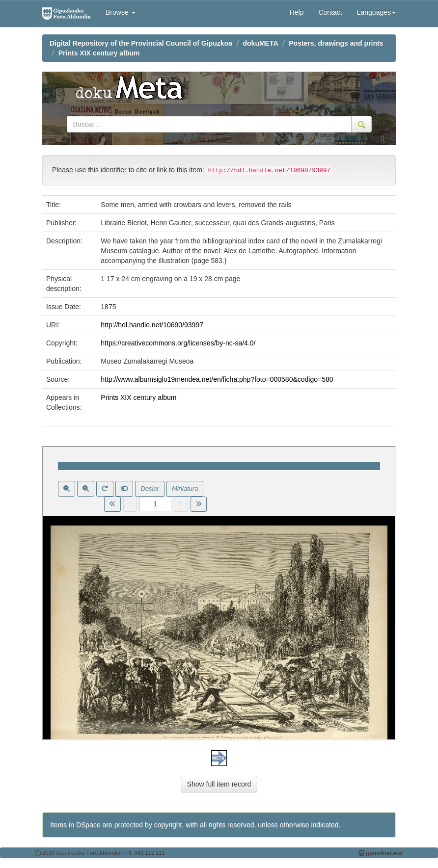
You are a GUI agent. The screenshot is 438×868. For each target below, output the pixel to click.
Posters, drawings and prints (336, 43)
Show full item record (219, 784)
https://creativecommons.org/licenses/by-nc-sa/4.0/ (178, 343)
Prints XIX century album (99, 53)
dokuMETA (261, 43)
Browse (121, 12)
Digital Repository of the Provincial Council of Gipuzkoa (141, 43)
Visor (219, 593)
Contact (330, 12)
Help (297, 12)
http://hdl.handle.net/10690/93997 (152, 325)
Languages (376, 12)
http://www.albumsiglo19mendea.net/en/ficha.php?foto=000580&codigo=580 (217, 379)
